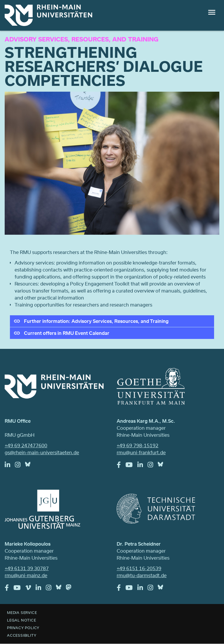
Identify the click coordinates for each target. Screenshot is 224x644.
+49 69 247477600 (26, 445)
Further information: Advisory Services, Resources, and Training (96, 321)
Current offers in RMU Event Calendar (67, 333)
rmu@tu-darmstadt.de (142, 575)
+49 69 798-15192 (138, 445)
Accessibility (22, 635)
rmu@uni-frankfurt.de (141, 452)
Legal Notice (22, 620)
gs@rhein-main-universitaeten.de (42, 452)
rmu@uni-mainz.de (26, 575)
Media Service (22, 612)
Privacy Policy (23, 628)
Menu (212, 12)
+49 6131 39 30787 (27, 568)
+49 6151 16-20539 (139, 568)
